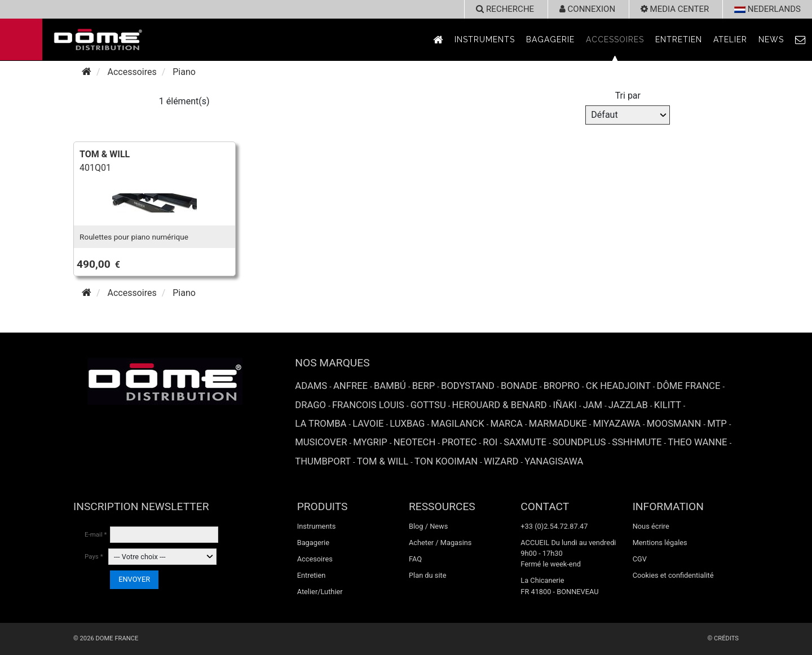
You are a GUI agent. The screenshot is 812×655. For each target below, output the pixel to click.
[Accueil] (87, 72)
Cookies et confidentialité (673, 575)
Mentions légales (660, 543)
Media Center (675, 9)
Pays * (94, 556)
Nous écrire (651, 526)
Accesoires (315, 559)
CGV (640, 559)
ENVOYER (134, 579)
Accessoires (615, 39)
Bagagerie (550, 39)
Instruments (485, 39)
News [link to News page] (771, 39)
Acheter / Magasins (440, 543)
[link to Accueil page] (438, 40)
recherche (505, 9)
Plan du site (428, 575)
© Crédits (723, 638)
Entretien (679, 39)
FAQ (415, 559)
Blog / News (428, 526)
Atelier (730, 39)
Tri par (628, 96)
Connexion (587, 9)
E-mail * (96, 534)
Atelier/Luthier (320, 592)
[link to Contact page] (801, 40)
